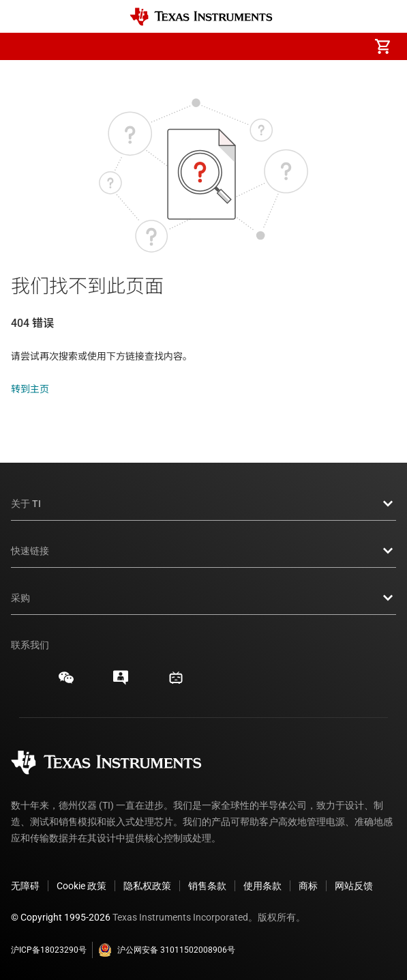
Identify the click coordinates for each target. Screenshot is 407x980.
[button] (25, 46)
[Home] (201, 17)
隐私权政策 (147, 886)
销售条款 (207, 886)
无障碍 (25, 886)
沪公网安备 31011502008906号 (167, 950)
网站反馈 (354, 886)
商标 (308, 886)
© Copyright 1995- (61, 917)
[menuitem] (268, 46)
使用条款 (262, 886)
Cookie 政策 (81, 886)
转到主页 (30, 389)
